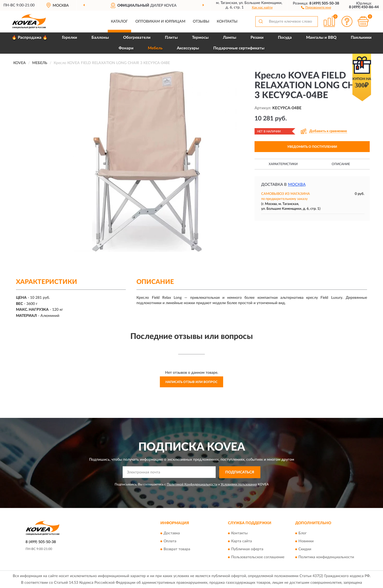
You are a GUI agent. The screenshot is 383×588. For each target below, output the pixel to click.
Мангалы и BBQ (321, 38)
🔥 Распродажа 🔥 (30, 38)
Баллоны (100, 38)
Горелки (70, 38)
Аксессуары (188, 48)
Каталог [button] (119, 22)
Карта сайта (242, 541)
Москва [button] (297, 185)
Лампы (230, 38)
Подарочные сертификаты (239, 48)
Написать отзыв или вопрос (191, 382)
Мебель (155, 48)
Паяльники (361, 38)
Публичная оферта (247, 549)
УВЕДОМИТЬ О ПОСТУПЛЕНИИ (312, 147)
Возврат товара (177, 549)
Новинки (306, 541)
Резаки (257, 38)
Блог (303, 534)
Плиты (171, 38)
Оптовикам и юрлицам (160, 22)
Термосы (200, 38)
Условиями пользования (239, 484)
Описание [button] (341, 164)
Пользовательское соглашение (258, 557)
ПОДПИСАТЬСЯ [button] (240, 472)
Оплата (170, 541)
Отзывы (201, 22)
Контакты (227, 22)
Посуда (285, 38)
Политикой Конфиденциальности (192, 484)
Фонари (126, 48)
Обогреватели (137, 38)
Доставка (172, 534)
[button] (316, 7)
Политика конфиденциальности (326, 557)
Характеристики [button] (283, 164)
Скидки (305, 549)
